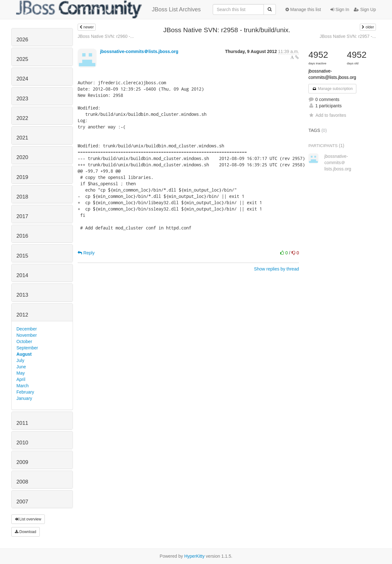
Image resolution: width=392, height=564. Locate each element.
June (21, 367)
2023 (22, 99)
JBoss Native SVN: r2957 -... (348, 36)
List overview (28, 519)
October (24, 341)
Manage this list (303, 9)
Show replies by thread (276, 269)
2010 (22, 443)
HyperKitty (195, 556)
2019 (22, 177)
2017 (22, 216)
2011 (22, 423)
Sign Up (365, 9)
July (20, 360)
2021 (22, 138)
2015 (22, 256)
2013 (22, 295)
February (25, 392)
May (21, 373)
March (23, 386)
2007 (22, 502)
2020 (22, 157)
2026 (22, 40)
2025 (22, 59)
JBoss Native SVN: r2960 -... (106, 36)
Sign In (340, 9)
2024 (22, 79)
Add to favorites (327, 115)
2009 (22, 462)
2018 (22, 197)
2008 (22, 482)
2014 (22, 275)
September (27, 348)
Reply (86, 253)
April (21, 379)
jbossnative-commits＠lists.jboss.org (139, 51)
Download (26, 532)
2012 (22, 315)
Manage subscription (332, 89)
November (27, 335)
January (24, 398)
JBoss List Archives (108, 9)
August (24, 354)
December (27, 329)
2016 (22, 236)
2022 (22, 118)
